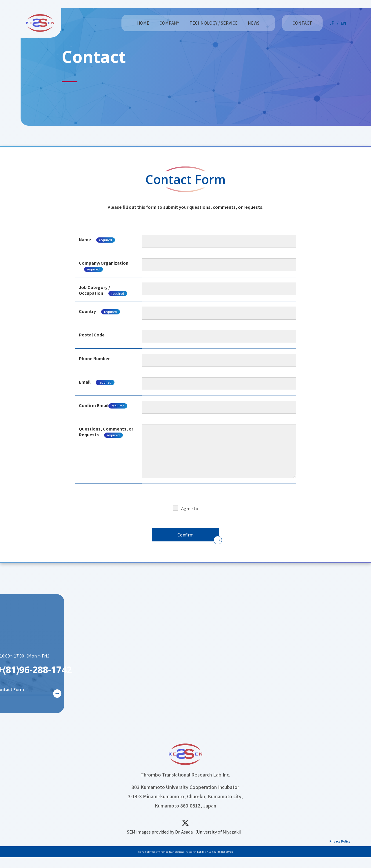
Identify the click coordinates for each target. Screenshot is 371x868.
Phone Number (94, 358)
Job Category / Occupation (103, 290)
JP (332, 23)
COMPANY (169, 23)
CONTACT (302, 23)
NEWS (254, 23)
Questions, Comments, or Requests (106, 432)
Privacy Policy (197, 508)
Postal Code (92, 335)
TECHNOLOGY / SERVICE (214, 23)
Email (97, 382)
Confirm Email (103, 405)
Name (97, 239)
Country (87, 311)
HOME (143, 23)
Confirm (185, 535)
